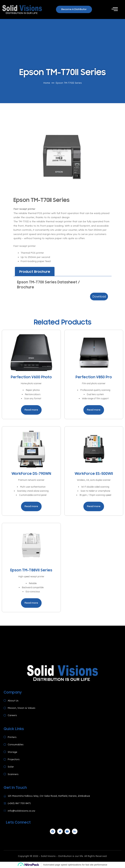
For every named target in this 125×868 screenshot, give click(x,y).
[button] (74, 9)
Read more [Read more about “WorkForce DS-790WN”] (31, 506)
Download (99, 296)
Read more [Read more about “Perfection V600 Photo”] (31, 410)
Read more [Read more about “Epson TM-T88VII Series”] (31, 603)
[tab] (35, 271)
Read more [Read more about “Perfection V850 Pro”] (94, 410)
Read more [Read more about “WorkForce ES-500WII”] (94, 506)
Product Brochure (35, 272)
